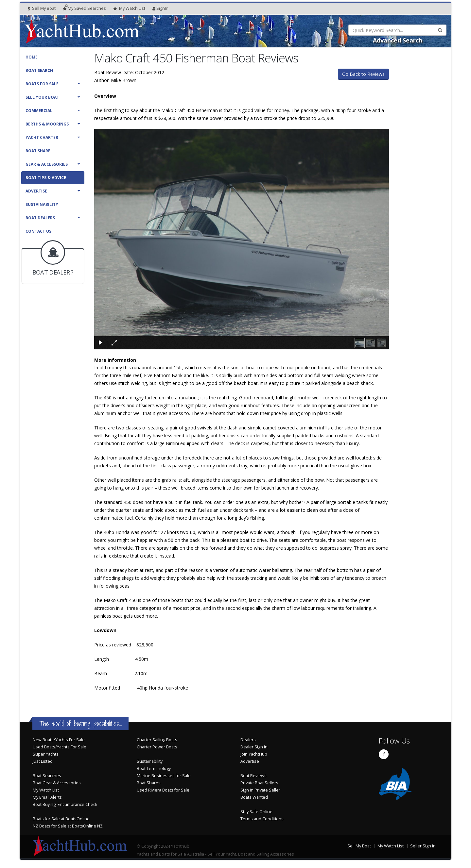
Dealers (248, 740)
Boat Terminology (154, 768)
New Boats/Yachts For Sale (59, 740)
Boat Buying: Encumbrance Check (65, 804)
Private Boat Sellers (259, 783)
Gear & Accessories (47, 164)
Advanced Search (398, 40)
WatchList (129, 8)
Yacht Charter (42, 137)
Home (32, 57)
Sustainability (42, 204)
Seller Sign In (423, 846)
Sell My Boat (42, 8)
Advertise (36, 191)
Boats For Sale (42, 84)
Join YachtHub (254, 754)
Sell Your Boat (42, 97)
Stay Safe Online (256, 812)
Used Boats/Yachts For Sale (60, 747)
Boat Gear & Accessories (57, 783)
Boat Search (39, 70)
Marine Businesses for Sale (164, 776)
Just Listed (43, 761)
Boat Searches (47, 776)
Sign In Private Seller (260, 790)
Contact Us (38, 231)
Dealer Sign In (254, 747)
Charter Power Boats (157, 747)
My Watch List (46, 790)
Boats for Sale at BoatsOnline (61, 819)
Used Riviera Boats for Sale (163, 790)
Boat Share (38, 151)
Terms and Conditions (262, 819)
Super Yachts (46, 754)
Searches (84, 8)
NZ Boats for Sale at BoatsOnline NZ (68, 826)
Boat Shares (149, 783)
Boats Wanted (254, 797)
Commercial (39, 111)
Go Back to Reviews (363, 74)
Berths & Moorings (47, 124)
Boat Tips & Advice (46, 178)
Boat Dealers (40, 218)
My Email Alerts (47, 797)
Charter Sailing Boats (157, 740)
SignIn (160, 8)
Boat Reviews (253, 776)
